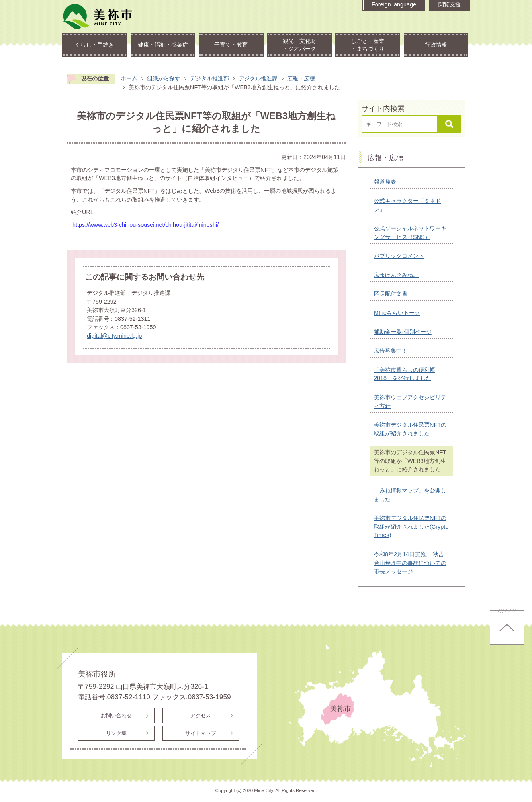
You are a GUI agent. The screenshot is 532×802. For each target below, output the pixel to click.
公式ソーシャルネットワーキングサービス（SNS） (410, 233)
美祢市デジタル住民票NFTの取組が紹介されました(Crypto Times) (411, 526)
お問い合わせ (116, 715)
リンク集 (116, 733)
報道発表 (385, 182)
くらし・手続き (94, 45)
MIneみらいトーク (397, 313)
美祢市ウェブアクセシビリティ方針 (410, 402)
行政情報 (436, 45)
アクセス (201, 715)
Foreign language (394, 4)
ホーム (129, 78)
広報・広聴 (301, 78)
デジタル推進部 (209, 78)
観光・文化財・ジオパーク (299, 45)
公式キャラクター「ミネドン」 (407, 205)
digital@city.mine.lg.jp (114, 336)
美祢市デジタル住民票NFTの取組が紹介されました (410, 429)
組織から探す (164, 78)
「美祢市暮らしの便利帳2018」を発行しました (405, 374)
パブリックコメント (399, 256)
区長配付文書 (391, 294)
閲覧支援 (450, 4)
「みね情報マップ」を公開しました (410, 495)
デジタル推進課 (258, 78)
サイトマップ (201, 733)
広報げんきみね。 (396, 275)
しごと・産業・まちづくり (368, 45)
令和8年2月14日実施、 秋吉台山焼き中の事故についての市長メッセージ (410, 563)
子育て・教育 (231, 45)
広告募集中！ (391, 351)
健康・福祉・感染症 (163, 45)
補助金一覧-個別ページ (403, 332)
